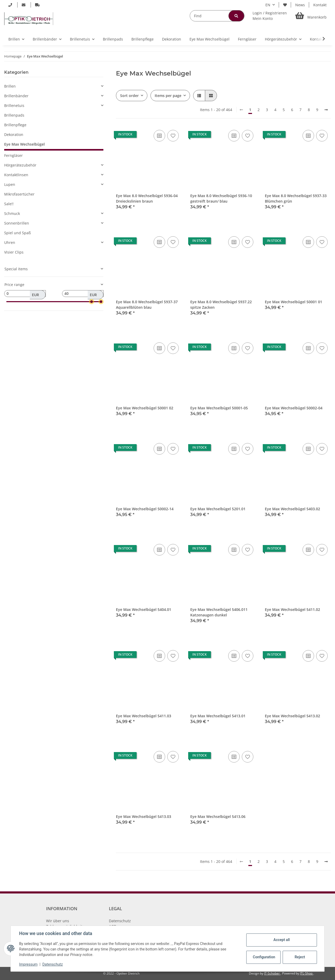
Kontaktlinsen (16, 175)
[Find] (217, 16)
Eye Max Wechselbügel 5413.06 (218, 816)
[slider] (92, 302)
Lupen (10, 184)
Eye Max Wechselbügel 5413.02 (292, 716)
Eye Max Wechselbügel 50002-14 (145, 509)
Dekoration (14, 134)
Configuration (264, 957)
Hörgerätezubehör (20, 165)
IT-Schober (272, 973)
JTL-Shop (307, 973)
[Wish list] (285, 5)
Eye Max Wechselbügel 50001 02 (145, 408)
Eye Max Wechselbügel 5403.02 (292, 509)
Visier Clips (14, 252)
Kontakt (320, 5)
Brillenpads (14, 115)
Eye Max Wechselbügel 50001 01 (294, 302)
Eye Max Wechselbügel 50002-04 (294, 408)
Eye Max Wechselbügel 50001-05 (219, 408)
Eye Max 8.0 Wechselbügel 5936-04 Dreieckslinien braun (147, 198)
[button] (270, 16)
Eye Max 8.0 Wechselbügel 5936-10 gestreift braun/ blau (221, 198)
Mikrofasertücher (19, 194)
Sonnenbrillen (17, 223)
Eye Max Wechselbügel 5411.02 (292, 609)
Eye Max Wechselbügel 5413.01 (218, 716)
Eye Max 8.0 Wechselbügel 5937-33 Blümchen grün (296, 198)
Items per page (168, 96)
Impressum (28, 964)
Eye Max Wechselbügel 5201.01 (218, 509)
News (300, 5)
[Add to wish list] (173, 136)
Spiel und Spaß (18, 233)
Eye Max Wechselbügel (24, 144)
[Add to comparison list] (159, 136)
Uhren (10, 242)
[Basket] (311, 16)
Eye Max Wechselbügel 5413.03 (144, 816)
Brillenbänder (16, 96)
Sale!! (9, 204)
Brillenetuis (14, 105)
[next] (326, 110)
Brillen (10, 86)
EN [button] (268, 5)
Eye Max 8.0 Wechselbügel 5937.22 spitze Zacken (221, 305)
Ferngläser (13, 155)
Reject (300, 957)
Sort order (129, 96)
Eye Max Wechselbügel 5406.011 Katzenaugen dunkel (219, 612)
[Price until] (83, 294)
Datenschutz (120, 921)
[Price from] (25, 294)
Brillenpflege (15, 125)
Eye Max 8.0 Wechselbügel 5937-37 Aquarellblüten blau (147, 305)
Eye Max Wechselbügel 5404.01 (144, 609)
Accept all (282, 940)
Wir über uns (58, 921)
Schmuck (12, 213)
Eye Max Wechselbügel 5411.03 (144, 716)
